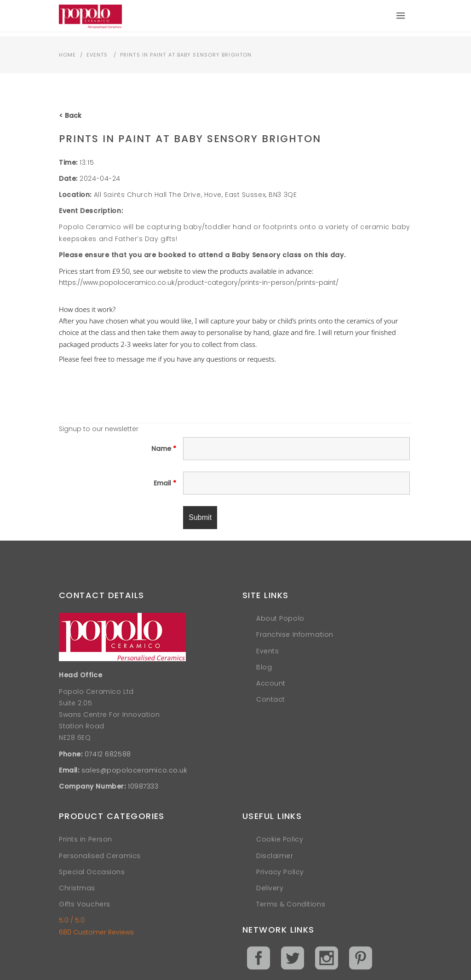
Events (97, 55)
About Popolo (280, 618)
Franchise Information (295, 634)
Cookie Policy (280, 839)
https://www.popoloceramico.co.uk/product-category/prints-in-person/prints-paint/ (199, 282)
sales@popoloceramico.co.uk (135, 770)
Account (271, 683)
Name (164, 449)
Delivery (270, 888)
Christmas (77, 888)
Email (165, 483)
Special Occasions (92, 872)
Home (67, 55)
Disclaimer (275, 856)
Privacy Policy (280, 872)
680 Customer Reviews (96, 932)
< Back (70, 115)
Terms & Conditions (291, 904)
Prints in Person (86, 839)
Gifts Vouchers (85, 904)
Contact (271, 699)
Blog (264, 667)
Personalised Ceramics (100, 856)
